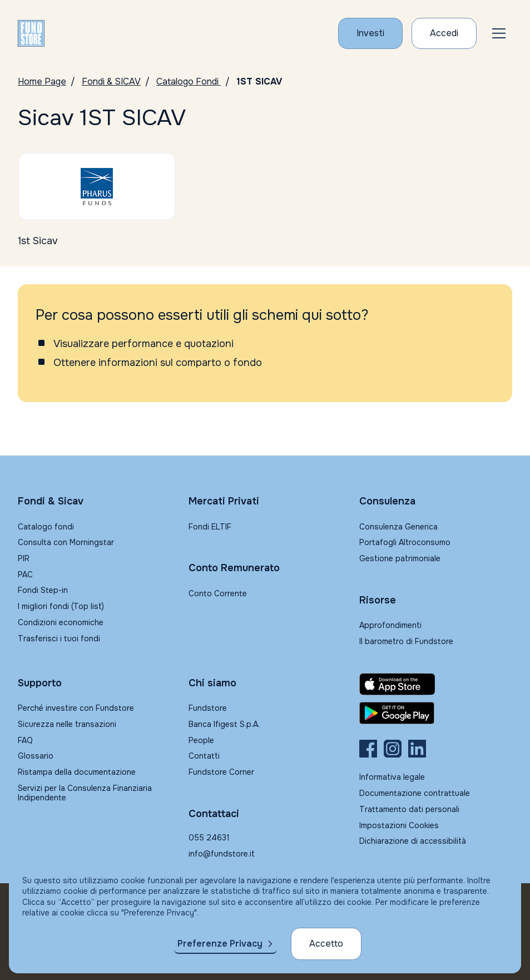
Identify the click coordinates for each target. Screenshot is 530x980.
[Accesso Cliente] (444, 33)
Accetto (326, 944)
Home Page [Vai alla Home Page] (42, 81)
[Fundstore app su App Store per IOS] (436, 684)
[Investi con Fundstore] (370, 33)
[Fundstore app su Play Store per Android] (436, 713)
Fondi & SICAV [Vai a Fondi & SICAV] (111, 81)
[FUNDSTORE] (31, 33)
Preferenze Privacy (220, 944)
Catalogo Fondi (189, 81)
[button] (499, 33)
